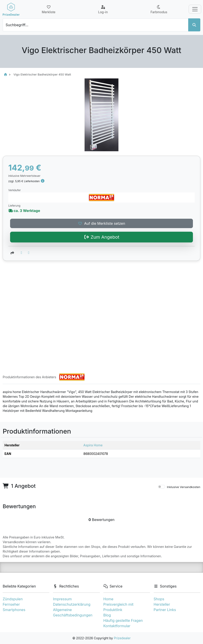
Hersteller (162, 604)
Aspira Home (93, 445)
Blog (107, 615)
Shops (159, 599)
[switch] (162, 487)
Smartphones (14, 610)
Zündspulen (13, 599)
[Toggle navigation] (195, 9)
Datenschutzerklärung (72, 604)
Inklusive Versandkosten (184, 487)
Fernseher (11, 604)
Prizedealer (122, 638)
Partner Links (165, 610)
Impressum (62, 599)
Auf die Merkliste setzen (101, 318)
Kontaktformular (117, 626)
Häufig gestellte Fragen (123, 620)
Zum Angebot (101, 332)
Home (108, 599)
